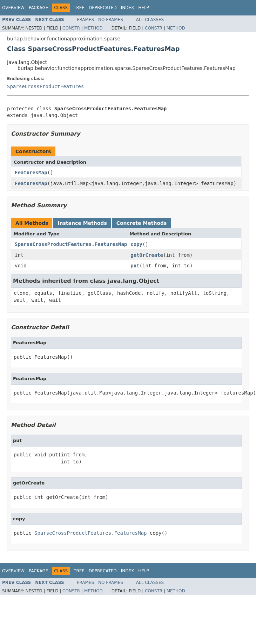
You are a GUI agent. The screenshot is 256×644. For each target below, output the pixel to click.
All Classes (150, 20)
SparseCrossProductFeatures (45, 86)
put (135, 266)
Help (144, 8)
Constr (71, 28)
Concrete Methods (142, 223)
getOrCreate (147, 255)
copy (136, 244)
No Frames (111, 20)
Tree (79, 8)
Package (38, 8)
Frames (86, 20)
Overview (13, 8)
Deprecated (103, 8)
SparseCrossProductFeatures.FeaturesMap (71, 244)
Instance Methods (82, 223)
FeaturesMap (31, 173)
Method (93, 28)
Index (128, 8)
